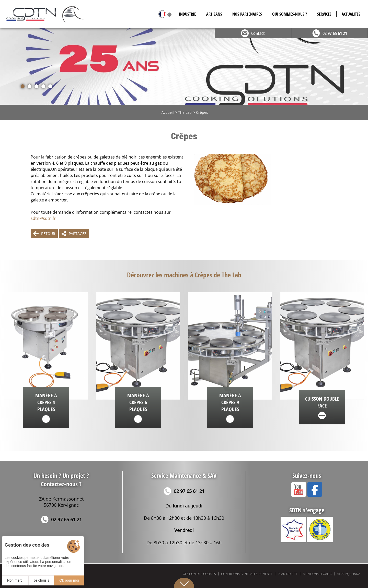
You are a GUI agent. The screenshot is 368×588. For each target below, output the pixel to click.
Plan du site (288, 574)
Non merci (15, 580)
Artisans (214, 14)
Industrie (187, 14)
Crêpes (202, 112)
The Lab (185, 112)
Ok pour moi (69, 580)
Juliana (354, 574)
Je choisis (41, 580)
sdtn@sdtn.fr (43, 218)
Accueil (168, 112)
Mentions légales (318, 574)
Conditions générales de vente (247, 574)
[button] (23, 86)
